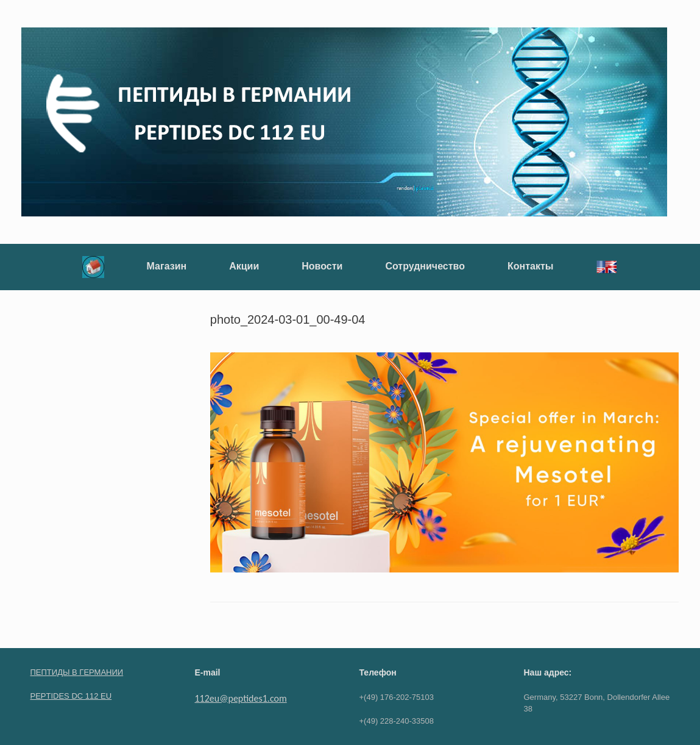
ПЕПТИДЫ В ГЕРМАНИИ (77, 672)
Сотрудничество (425, 266)
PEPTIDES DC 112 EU (71, 696)
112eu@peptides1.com (241, 698)
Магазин (167, 266)
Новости (322, 266)
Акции (244, 266)
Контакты (530, 266)
